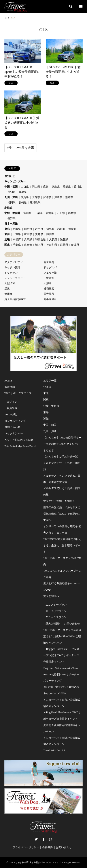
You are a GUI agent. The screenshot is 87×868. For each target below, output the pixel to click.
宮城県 (17, 229)
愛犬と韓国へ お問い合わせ (63, 624)
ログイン (12, 402)
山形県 (28, 229)
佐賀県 (25, 197)
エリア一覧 (50, 381)
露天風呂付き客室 (15, 299)
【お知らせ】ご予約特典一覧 (61, 457)
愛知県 (39, 234)
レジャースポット (15, 278)
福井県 (72, 213)
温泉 (7, 289)
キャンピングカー (15, 181)
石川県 (61, 213)
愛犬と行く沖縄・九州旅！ (59, 501)
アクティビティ (14, 262)
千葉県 (17, 245)
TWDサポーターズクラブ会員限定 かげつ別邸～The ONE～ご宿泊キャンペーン (62, 636)
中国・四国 (11, 187)
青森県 (72, 229)
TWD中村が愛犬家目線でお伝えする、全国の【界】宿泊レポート (62, 545)
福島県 (50, 229)
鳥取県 (23, 192)
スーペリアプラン (56, 611)
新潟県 (50, 213)
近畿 (7, 240)
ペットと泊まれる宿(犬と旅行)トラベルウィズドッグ (35, 862)
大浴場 (47, 283)
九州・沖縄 (11, 197)
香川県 (78, 187)
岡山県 (36, 187)
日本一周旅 (11, 224)
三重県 (17, 234)
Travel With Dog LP (54, 750)
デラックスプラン (56, 617)
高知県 (11, 192)
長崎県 (23, 203)
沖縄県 (58, 197)
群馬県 (64, 245)
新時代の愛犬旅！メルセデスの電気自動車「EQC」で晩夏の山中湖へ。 (62, 514)
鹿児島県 (35, 203)
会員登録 (12, 408)
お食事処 (49, 262)
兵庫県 (28, 240)
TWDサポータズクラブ (18, 393)
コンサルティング (15, 421)
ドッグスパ (50, 267)
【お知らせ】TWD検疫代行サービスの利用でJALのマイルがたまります (62, 444)
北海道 (8, 208)
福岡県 (11, 203)
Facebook (43, 839)
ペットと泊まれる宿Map (19, 440)
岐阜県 (28, 234)
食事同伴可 (50, 299)
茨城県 (75, 245)
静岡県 (50, 234)
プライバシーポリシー (26, 847)
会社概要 (47, 847)
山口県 (25, 187)
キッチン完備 (12, 267)
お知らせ (10, 176)
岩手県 (39, 229)
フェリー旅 (50, 273)
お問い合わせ (12, 427)
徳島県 (56, 187)
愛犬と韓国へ (51, 596)
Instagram (51, 839)
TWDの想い (11, 415)
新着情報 (10, 387)
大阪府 (53, 240)
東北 (7, 229)
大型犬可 (10, 283)
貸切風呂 (49, 289)
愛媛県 (67, 187)
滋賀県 (64, 240)
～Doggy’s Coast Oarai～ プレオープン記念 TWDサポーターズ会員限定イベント (61, 655)
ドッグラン (11, 273)
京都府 (17, 240)
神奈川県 (52, 245)
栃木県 (39, 245)
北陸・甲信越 (12, 213)
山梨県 (39, 213)
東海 (7, 234)
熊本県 (69, 197)
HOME (8, 381)
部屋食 (8, 294)
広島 (46, 187)
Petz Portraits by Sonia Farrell (20, 446)
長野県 (11, 218)
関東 (7, 245)
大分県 (36, 197)
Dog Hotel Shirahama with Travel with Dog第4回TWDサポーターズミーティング (61, 674)
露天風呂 (49, 294)
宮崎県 (47, 197)
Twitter (36, 839)
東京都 (28, 245)
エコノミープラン (56, 605)
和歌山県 (40, 240)
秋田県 (61, 229)
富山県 (27, 213)
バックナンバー (14, 433)
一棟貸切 (49, 278)
